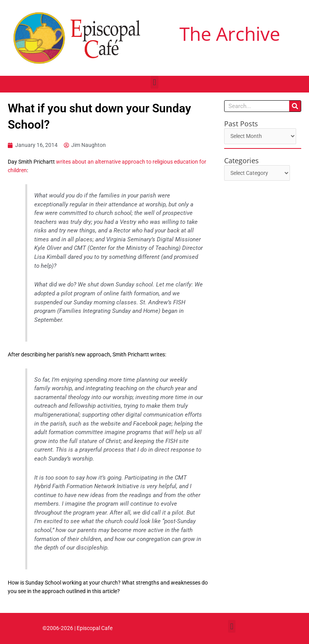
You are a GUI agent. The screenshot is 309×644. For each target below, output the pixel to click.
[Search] (295, 106)
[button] (154, 82)
